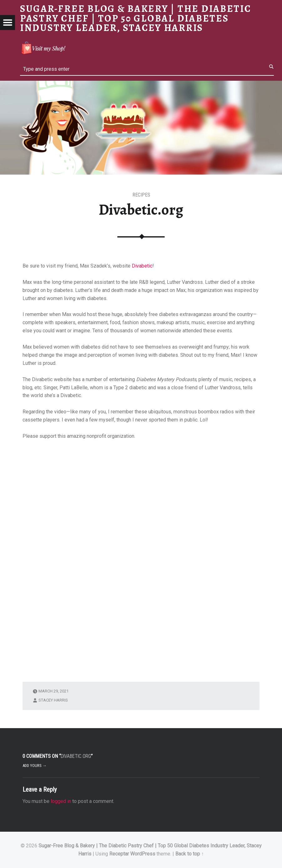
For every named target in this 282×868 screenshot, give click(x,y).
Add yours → (35, 766)
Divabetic (142, 266)
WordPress (143, 854)
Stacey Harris (53, 700)
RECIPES (141, 195)
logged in (61, 801)
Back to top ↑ (190, 854)
